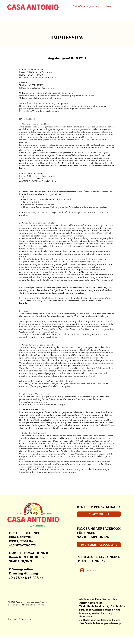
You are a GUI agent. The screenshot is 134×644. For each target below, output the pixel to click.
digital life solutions (35, 605)
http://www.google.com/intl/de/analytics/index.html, (51, 384)
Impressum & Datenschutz (20, 619)
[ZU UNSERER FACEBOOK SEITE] (99, 545)
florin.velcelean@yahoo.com (40, 88)
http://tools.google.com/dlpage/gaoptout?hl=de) (44, 373)
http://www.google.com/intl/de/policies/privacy (49, 386)
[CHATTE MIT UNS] (99, 514)
